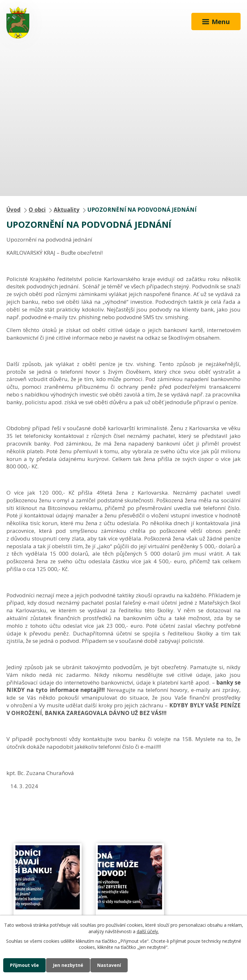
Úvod (14, 210)
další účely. (148, 931)
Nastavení (109, 965)
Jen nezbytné (68, 965)
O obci (37, 210)
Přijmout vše (24, 965)
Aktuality (67, 210)
